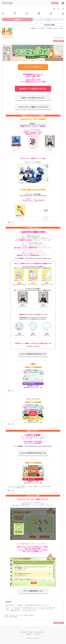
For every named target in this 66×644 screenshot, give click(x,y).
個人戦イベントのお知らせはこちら (33, 89)
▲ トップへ (11, 222)
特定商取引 (29, 634)
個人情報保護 (39, 632)
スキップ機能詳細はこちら (33, 591)
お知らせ (17, 19)
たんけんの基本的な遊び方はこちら (33, 354)
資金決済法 (37, 634)
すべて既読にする (17, 25)
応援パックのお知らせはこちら (33, 98)
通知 (49, 19)
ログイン (55, 3)
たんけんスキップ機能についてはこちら (33, 107)
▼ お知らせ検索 (49, 25)
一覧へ (59, 41)
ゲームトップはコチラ (33, 67)
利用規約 (31, 632)
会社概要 (23, 632)
